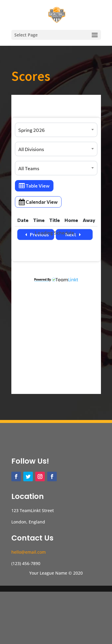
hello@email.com (29, 604)
